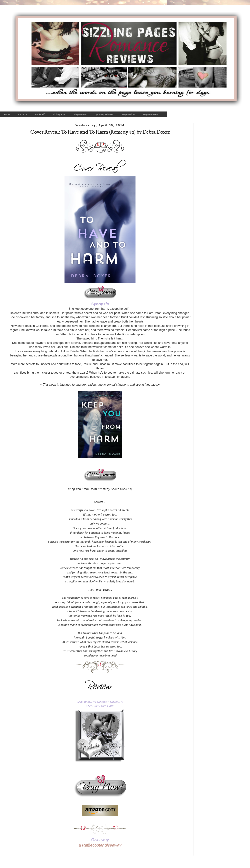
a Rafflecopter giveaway (100, 845)
